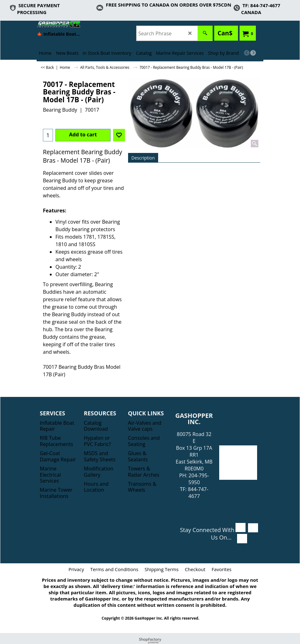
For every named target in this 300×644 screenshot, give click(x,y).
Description (143, 158)
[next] (253, 53)
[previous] (247, 53)
